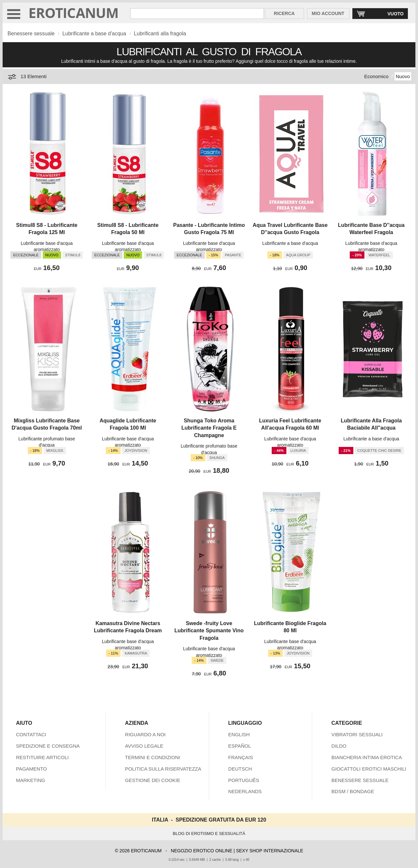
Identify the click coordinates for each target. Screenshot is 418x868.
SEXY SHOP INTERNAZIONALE (270, 851)
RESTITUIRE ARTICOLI (42, 757)
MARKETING (31, 780)
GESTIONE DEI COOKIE (153, 780)
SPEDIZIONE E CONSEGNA (48, 746)
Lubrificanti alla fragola (160, 34)
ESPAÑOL (240, 746)
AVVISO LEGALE (144, 746)
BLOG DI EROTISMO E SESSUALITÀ (209, 834)
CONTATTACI (31, 734)
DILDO (339, 746)
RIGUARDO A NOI (145, 734)
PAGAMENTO (31, 769)
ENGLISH (239, 734)
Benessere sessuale (31, 34)
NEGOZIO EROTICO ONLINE (201, 851)
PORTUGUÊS (244, 780)
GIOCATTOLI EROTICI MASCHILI (369, 769)
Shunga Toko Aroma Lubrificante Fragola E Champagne (209, 428)
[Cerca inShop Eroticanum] (197, 14)
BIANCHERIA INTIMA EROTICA (367, 757)
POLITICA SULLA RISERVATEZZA (163, 769)
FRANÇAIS (241, 757)
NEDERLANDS (245, 791)
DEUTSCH (240, 769)
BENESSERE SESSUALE (360, 780)
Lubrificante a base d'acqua (94, 34)
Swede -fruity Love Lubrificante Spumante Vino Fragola (209, 631)
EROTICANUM (74, 13)
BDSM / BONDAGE (353, 791)
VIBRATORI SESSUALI (357, 734)
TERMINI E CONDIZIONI (153, 757)
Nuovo (403, 76)
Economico (376, 76)
